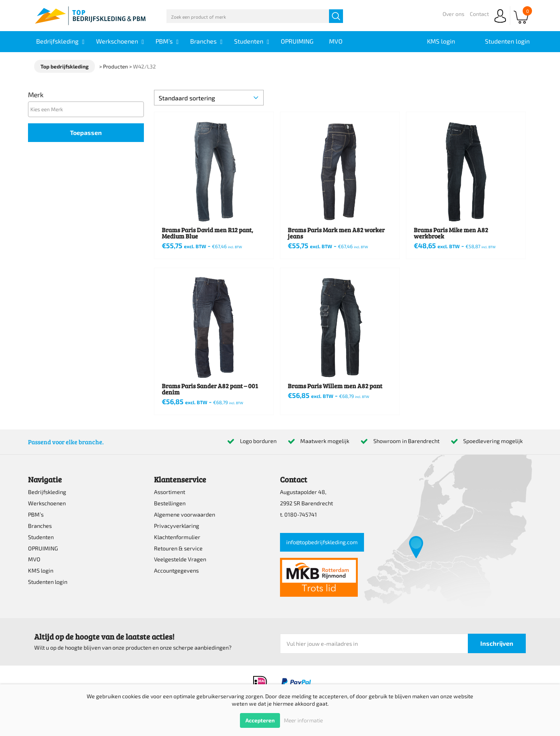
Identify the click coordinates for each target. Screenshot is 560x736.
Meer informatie (303, 720)
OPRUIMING (43, 548)
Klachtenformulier (177, 537)
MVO (34, 559)
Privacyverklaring (177, 526)
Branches (40, 526)
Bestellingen (170, 503)
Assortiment (170, 492)
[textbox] (88, 109)
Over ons (453, 14)
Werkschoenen (47, 503)
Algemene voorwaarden (185, 514)
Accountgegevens (176, 570)
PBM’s (36, 514)
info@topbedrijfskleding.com (322, 542)
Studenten (41, 537)
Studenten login (48, 582)
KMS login (41, 570)
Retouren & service (178, 548)
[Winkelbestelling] (209, 98)
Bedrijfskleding (47, 492)
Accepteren (260, 720)
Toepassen (86, 132)
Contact (479, 14)
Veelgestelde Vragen (180, 559)
